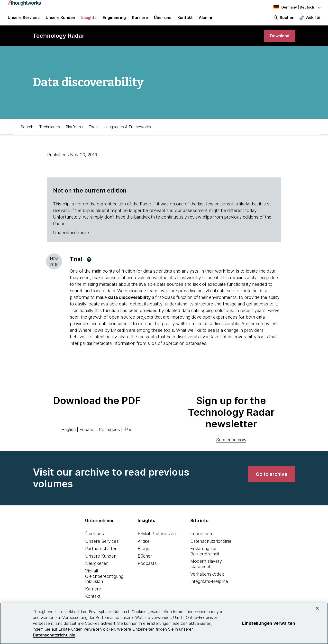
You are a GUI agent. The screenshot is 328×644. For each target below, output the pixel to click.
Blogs (143, 553)
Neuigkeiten (97, 568)
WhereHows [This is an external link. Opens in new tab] (91, 335)
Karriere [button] (140, 20)
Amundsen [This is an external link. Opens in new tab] (252, 328)
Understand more (71, 237)
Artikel (144, 545)
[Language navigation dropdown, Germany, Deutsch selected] (293, 7)
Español (87, 434)
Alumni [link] (205, 20)
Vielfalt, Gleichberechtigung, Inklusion (105, 580)
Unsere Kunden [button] (60, 20)
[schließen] (317, 608)
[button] (89, 264)
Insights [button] (89, 20)
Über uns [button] (163, 20)
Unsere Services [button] (24, 20)
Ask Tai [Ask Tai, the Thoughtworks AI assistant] (313, 20)
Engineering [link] (114, 20)
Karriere (93, 593)
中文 (128, 434)
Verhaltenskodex (207, 578)
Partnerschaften (101, 553)
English (69, 434)
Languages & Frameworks (128, 130)
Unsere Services (102, 545)
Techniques (50, 130)
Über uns (95, 538)
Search (27, 130)
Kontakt (93, 601)
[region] (164, 623)
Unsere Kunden (101, 560)
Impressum (202, 538)
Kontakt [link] (185, 20)
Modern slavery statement (206, 568)
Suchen (287, 20)
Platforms (74, 130)
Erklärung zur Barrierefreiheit (205, 556)
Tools (93, 130)
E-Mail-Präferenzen (157, 538)
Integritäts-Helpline (209, 586)
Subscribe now (231, 444)
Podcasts (147, 568)
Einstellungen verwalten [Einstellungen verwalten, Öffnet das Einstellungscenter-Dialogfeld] (269, 623)
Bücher (145, 560)
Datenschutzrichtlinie (211, 545)
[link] (279, 40)
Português (109, 434)
